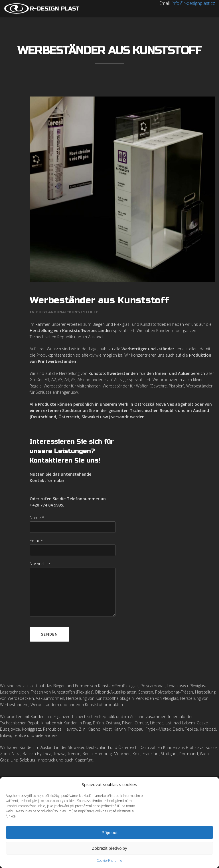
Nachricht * (40, 564)
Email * (36, 541)
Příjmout (109, 832)
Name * (37, 518)
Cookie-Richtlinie (109, 860)
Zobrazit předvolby (109, 848)
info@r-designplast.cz (193, 3)
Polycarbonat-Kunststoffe (67, 312)
